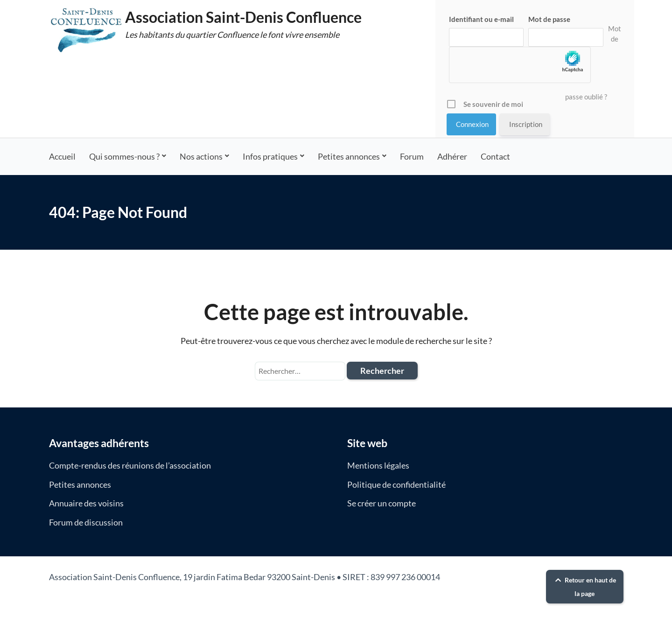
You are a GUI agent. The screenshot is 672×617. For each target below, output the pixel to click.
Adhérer (452, 156)
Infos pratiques (270, 156)
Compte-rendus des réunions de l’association (130, 465)
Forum (412, 156)
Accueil (62, 156)
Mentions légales (378, 465)
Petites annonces (349, 156)
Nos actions (201, 156)
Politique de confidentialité (396, 484)
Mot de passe (549, 19)
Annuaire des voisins (86, 503)
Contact (495, 156)
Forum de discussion (86, 522)
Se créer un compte (381, 503)
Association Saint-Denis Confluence (243, 17)
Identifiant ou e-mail (481, 19)
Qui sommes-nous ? (124, 156)
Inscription (526, 124)
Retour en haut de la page (584, 587)
